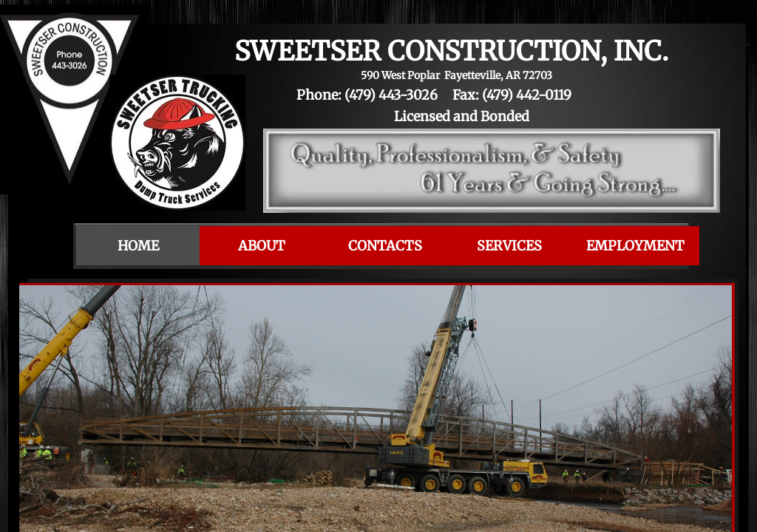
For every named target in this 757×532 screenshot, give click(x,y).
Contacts (385, 246)
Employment (635, 246)
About (262, 246)
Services (509, 246)
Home (138, 246)
